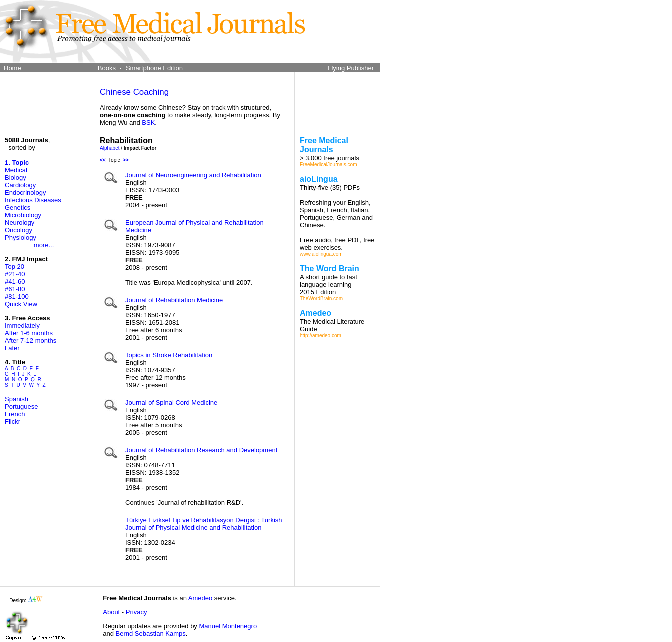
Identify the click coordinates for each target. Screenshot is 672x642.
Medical (16, 170)
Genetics (18, 208)
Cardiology (20, 185)
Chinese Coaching (134, 92)
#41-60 (15, 282)
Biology (16, 178)
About (111, 612)
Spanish (17, 399)
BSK (148, 123)
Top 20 (15, 267)
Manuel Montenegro (228, 626)
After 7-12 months (31, 340)
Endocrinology (25, 193)
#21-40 (15, 274)
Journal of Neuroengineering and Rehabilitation (193, 175)
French (15, 414)
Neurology (20, 223)
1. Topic (17, 163)
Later (12, 348)
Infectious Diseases (33, 200)
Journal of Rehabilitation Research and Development (201, 450)
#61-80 (15, 289)
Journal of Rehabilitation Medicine (174, 300)
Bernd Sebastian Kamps (151, 633)
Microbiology (23, 215)
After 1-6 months (29, 333)
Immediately (22, 325)
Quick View (21, 304)
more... (44, 245)
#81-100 (17, 297)
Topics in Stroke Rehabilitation (169, 355)
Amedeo (200, 598)
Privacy (137, 612)
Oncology (19, 230)
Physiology (21, 238)
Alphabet (110, 148)
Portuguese (22, 406)
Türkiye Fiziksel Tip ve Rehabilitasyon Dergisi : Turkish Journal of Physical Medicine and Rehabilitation (204, 524)
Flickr (13, 421)
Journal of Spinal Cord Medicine (171, 402)
